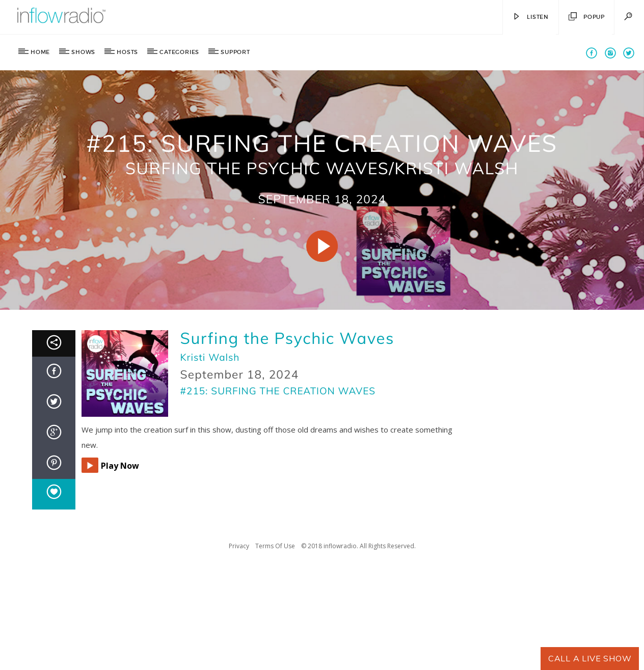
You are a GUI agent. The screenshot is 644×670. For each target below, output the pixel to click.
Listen (531, 17)
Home (40, 52)
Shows (83, 52)
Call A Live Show (590, 658)
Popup (587, 17)
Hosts (127, 52)
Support (235, 52)
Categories (179, 52)
